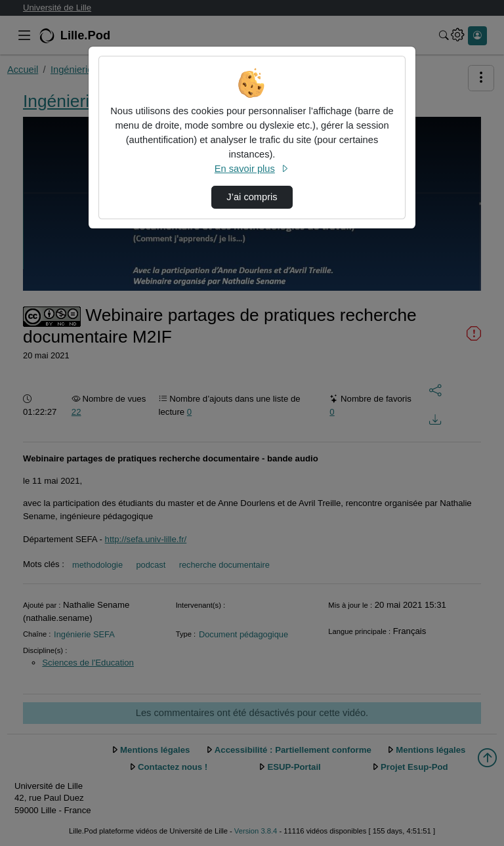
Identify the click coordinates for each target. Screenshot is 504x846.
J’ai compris (252, 197)
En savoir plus (252, 169)
